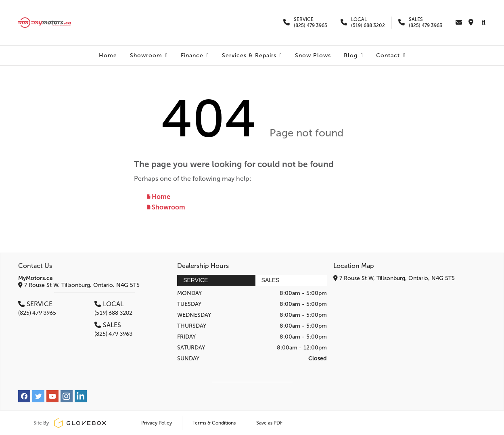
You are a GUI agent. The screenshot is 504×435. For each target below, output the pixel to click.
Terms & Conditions (214, 423)
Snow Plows (313, 55)
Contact (391, 55)
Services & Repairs (252, 55)
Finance (195, 55)
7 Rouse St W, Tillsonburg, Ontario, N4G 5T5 (79, 285)
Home (108, 55)
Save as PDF (269, 423)
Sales (271, 280)
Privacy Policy (157, 423)
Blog (353, 55)
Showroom (149, 55)
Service (196, 280)
